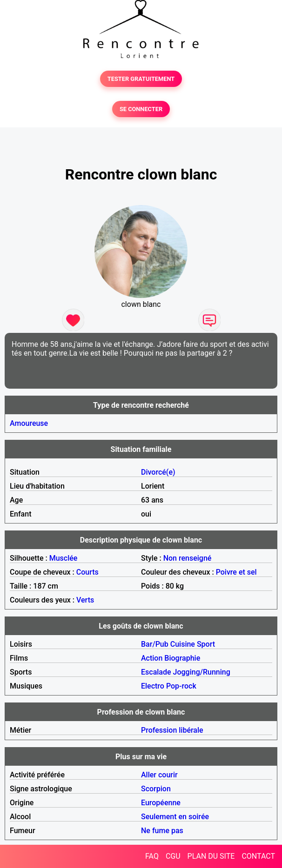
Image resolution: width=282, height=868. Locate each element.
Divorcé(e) (158, 472)
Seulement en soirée (175, 817)
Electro (153, 686)
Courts (87, 572)
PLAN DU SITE (211, 856)
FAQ (152, 856)
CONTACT (258, 856)
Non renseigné (188, 558)
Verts (85, 600)
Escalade (156, 672)
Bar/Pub (155, 644)
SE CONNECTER (141, 109)
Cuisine (183, 644)
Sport (206, 644)
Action (152, 658)
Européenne (161, 803)
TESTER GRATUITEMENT (141, 79)
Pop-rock (181, 686)
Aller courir (159, 775)
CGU (173, 856)
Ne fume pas (162, 831)
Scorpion (156, 789)
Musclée (64, 558)
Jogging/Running (202, 672)
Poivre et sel (236, 572)
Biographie (182, 658)
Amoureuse (29, 423)
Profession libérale (172, 730)
